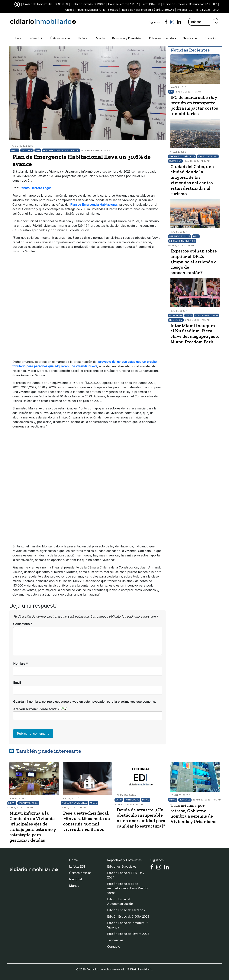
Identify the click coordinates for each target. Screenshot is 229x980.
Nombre (20, 664)
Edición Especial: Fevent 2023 (128, 934)
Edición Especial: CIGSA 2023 (128, 916)
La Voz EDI (36, 38)
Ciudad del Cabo (208, 156)
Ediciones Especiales (163, 38)
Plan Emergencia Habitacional (61, 150)
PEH (38, 150)
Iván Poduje (132, 800)
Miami (189, 315)
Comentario (23, 624)
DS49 (119, 800)
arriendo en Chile (180, 236)
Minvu (15, 150)
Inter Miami (176, 315)
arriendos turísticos (182, 156)
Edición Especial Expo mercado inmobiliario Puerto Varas (127, 888)
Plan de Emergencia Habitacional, (94, 205)
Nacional (83, 38)
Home (17, 38)
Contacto (210, 38)
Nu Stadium (176, 320)
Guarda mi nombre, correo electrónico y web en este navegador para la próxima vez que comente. (84, 702)
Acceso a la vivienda (74, 803)
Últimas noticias (60, 38)
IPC (171, 92)
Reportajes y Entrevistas (127, 38)
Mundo (100, 38)
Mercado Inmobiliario (182, 241)
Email (17, 683)
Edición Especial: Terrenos (126, 910)
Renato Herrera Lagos (35, 188)
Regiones (185, 800)
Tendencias (190, 38)
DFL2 (196, 236)
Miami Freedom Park (207, 315)
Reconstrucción (28, 803)
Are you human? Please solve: (88, 714)
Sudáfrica (175, 161)
